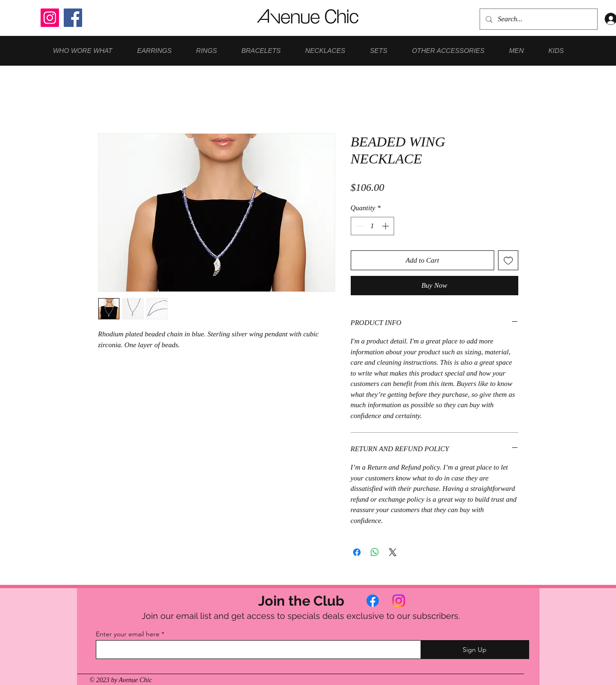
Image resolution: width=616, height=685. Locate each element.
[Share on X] (393, 552)
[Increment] (386, 226)
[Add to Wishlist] (508, 261)
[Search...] (538, 19)
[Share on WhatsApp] (375, 552)
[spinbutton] (372, 226)
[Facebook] (73, 18)
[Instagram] (50, 18)
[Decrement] (359, 226)
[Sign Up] (475, 650)
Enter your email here (128, 634)
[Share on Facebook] (357, 552)
